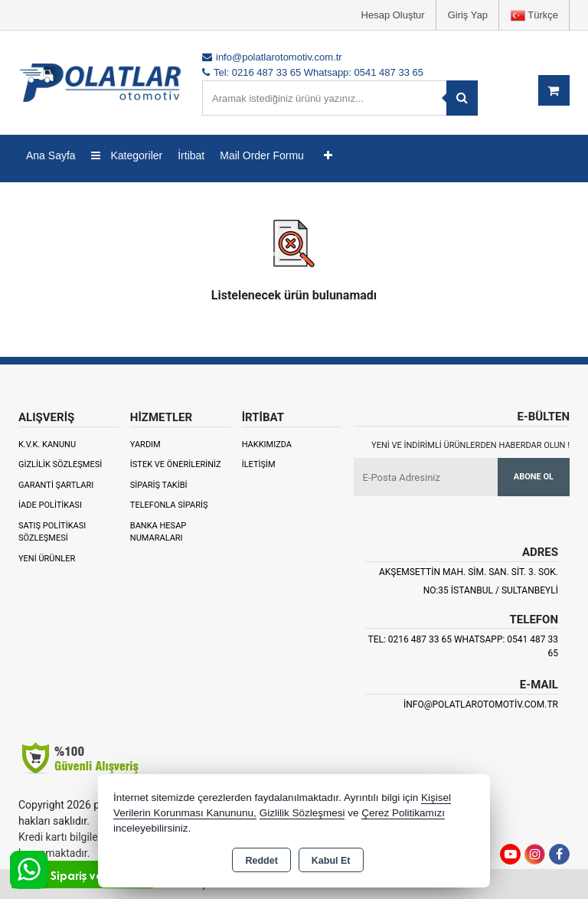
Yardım (145, 445)
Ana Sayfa (51, 155)
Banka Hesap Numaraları (158, 532)
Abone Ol (534, 477)
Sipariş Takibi (159, 485)
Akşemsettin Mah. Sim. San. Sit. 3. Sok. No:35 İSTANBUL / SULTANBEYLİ (469, 581)
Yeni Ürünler (47, 559)
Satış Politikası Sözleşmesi (52, 532)
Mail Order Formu (262, 155)
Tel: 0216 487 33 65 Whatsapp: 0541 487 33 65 (464, 646)
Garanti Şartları (56, 485)
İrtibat (191, 155)
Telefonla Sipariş (169, 505)
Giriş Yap (468, 15)
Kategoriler (127, 155)
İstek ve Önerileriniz (176, 464)
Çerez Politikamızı (403, 813)
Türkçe (534, 16)
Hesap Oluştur (393, 15)
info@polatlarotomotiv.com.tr (481, 704)
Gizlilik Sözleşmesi (60, 464)
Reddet (261, 861)
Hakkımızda (267, 445)
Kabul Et (331, 861)
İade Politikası (50, 505)
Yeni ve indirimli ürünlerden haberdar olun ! (470, 445)
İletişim (259, 464)
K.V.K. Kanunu (47, 445)
